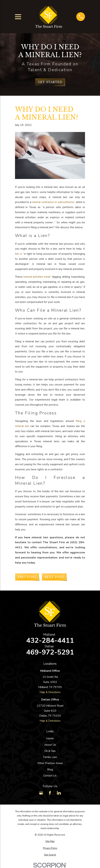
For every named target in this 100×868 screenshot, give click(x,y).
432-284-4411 (50, 640)
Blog (50, 769)
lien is (19, 254)
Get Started (50, 82)
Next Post (54, 577)
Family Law (50, 757)
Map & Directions (50, 692)
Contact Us (50, 776)
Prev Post (27, 577)
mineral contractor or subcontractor (53, 202)
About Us (50, 745)
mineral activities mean (37, 277)
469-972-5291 (50, 652)
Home (50, 738)
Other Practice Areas (50, 763)
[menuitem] (50, 842)
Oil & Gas (50, 751)
